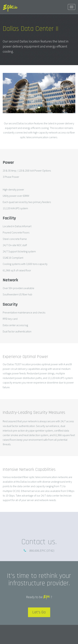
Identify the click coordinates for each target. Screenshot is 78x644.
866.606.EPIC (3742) (42, 551)
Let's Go (39, 612)
